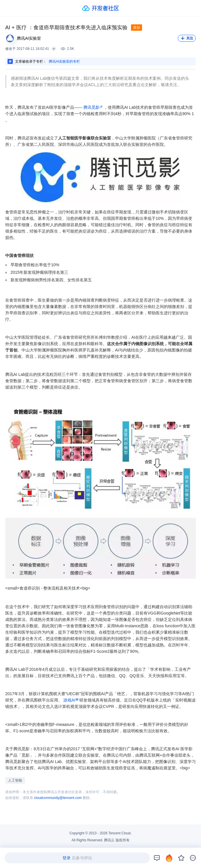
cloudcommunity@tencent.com (58, 798)
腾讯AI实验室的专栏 (64, 61)
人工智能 (15, 780)
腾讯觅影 (91, 107)
